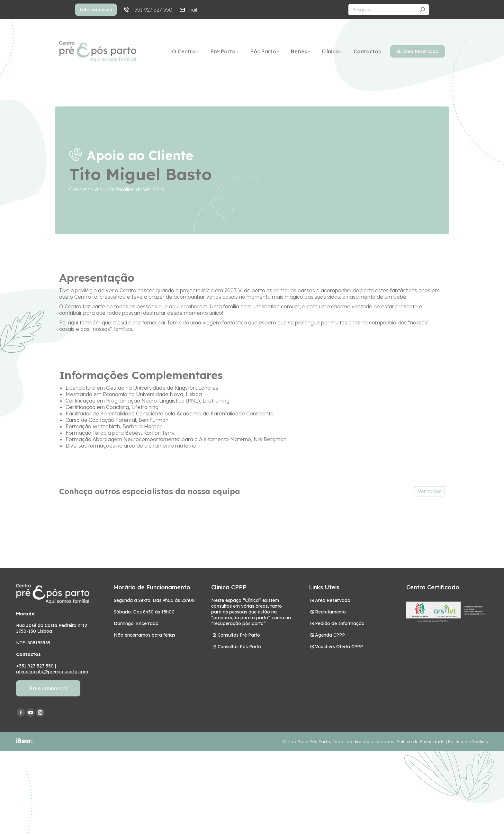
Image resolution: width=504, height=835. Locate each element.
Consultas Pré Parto (239, 635)
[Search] (389, 10)
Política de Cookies (468, 741)
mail (188, 10)
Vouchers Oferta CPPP (339, 647)
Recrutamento (330, 612)
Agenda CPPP (330, 635)
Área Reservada (333, 600)
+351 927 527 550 (148, 10)
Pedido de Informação (340, 623)
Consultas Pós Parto (239, 647)
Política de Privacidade (421, 741)
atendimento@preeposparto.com (52, 672)
